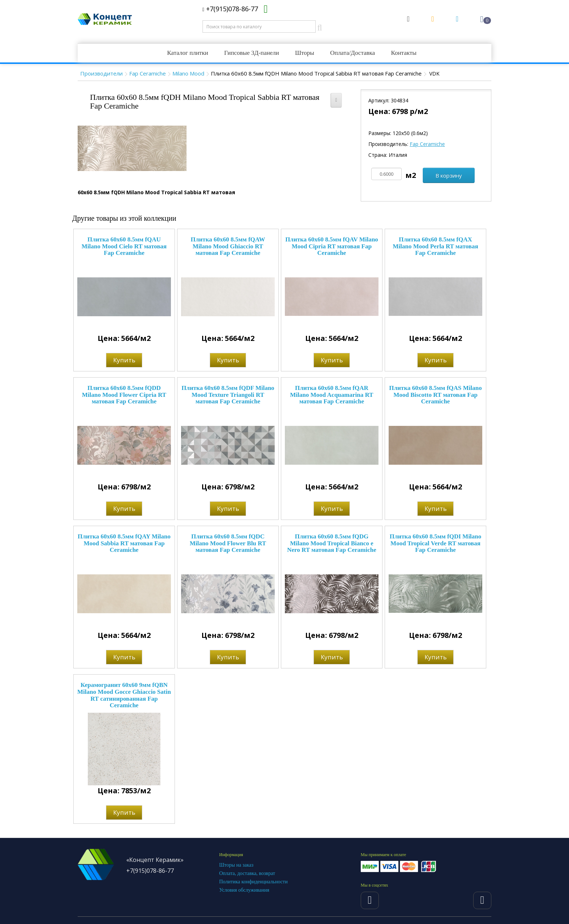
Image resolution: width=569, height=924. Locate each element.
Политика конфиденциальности (253, 882)
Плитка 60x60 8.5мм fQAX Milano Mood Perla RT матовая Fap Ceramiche (435, 246)
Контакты (404, 53)
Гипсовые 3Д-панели (252, 53)
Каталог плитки (187, 53)
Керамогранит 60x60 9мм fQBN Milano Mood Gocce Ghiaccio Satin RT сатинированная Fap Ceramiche (124, 695)
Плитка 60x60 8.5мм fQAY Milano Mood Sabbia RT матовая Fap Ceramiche (124, 543)
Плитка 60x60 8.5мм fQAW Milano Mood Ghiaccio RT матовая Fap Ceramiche (228, 246)
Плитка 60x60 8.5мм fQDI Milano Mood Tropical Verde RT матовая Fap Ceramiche (436, 543)
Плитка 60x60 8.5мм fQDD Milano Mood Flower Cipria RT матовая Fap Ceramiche (124, 395)
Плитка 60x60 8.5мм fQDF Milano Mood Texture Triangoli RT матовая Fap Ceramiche (228, 395)
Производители (101, 73)
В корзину (449, 175)
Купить (124, 360)
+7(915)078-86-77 (230, 9)
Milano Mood (188, 73)
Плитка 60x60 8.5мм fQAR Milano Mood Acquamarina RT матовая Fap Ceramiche (331, 395)
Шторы (305, 53)
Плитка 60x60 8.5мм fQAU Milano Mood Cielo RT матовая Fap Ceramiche (124, 246)
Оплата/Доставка (353, 53)
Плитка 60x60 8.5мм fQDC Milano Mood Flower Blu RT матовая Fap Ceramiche (228, 543)
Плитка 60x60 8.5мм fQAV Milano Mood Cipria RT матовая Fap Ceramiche (332, 246)
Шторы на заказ (236, 865)
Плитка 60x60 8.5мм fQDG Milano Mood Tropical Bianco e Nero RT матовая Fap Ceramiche (332, 543)
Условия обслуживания (244, 890)
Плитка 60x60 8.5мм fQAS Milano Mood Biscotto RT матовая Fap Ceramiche (435, 395)
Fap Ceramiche (148, 73)
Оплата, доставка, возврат (247, 873)
